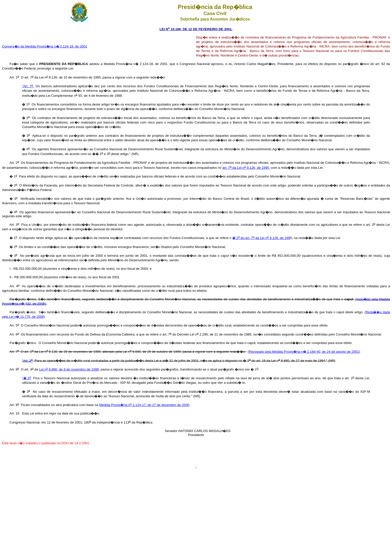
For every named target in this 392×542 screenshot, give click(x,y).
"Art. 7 (28, 86)
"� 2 (26, 378)
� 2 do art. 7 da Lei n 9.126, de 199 (261, 238)
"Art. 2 (27, 361)
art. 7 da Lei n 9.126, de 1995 (246, 168)
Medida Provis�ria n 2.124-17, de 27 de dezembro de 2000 (144, 405)
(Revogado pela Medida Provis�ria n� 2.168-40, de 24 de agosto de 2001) (304, 352)
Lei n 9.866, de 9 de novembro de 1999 (69, 369)
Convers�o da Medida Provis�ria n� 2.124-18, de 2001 (45, 46)
